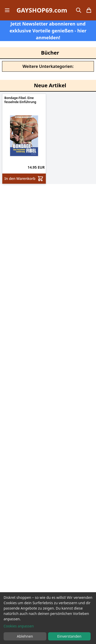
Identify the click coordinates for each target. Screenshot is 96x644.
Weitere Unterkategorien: (48, 66)
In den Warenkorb (24, 179)
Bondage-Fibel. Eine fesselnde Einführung (20, 100)
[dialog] (48, 618)
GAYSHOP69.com (42, 10)
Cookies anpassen (19, 626)
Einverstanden (69, 636)
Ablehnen (25, 636)
